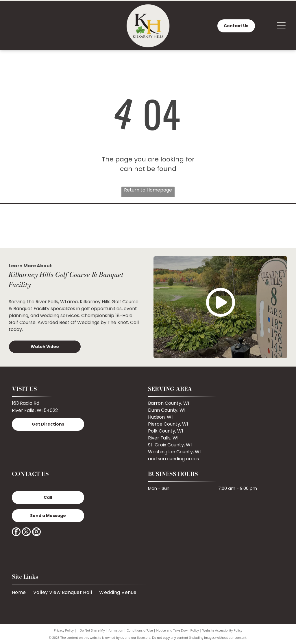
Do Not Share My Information (102, 630)
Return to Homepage (148, 190)
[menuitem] (23, 592)
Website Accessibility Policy (222, 630)
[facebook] (16, 532)
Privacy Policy (64, 630)
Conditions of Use (140, 630)
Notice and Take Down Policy (178, 630)
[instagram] (36, 532)
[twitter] (26, 532)
